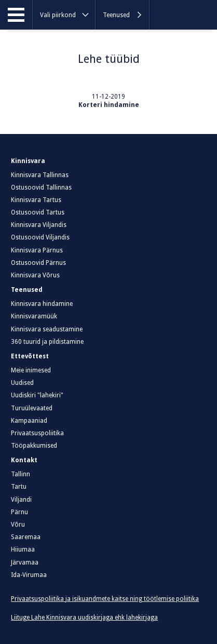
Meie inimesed (31, 370)
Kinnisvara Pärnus (37, 250)
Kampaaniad (29, 421)
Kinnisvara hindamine (42, 304)
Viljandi (21, 500)
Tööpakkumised (34, 446)
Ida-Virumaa (29, 575)
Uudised (22, 383)
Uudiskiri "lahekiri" (37, 395)
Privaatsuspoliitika (37, 433)
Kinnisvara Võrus (35, 275)
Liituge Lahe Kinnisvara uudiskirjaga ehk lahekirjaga (84, 618)
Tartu (19, 487)
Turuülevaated (32, 408)
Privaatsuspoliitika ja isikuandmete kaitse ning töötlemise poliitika (105, 599)
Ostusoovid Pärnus (38, 263)
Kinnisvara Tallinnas (40, 175)
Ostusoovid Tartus (38, 212)
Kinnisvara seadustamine (47, 329)
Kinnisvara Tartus (36, 200)
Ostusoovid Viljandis (40, 237)
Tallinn (21, 474)
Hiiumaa (23, 549)
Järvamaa (25, 562)
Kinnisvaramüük (34, 316)
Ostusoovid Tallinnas (41, 187)
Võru (18, 525)
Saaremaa (26, 537)
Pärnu (19, 512)
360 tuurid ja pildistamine (47, 342)
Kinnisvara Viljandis (39, 225)
